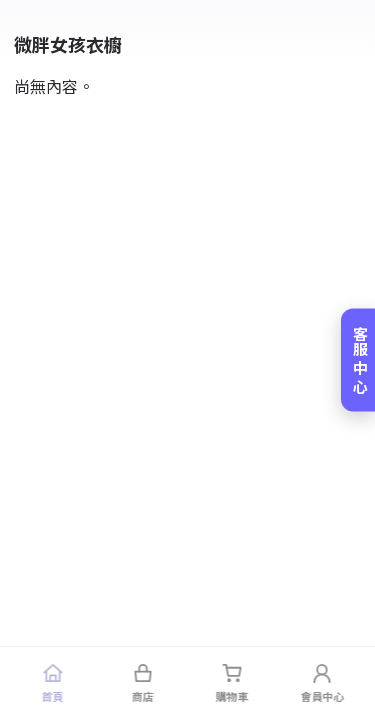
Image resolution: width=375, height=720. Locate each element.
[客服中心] (358, 360)
